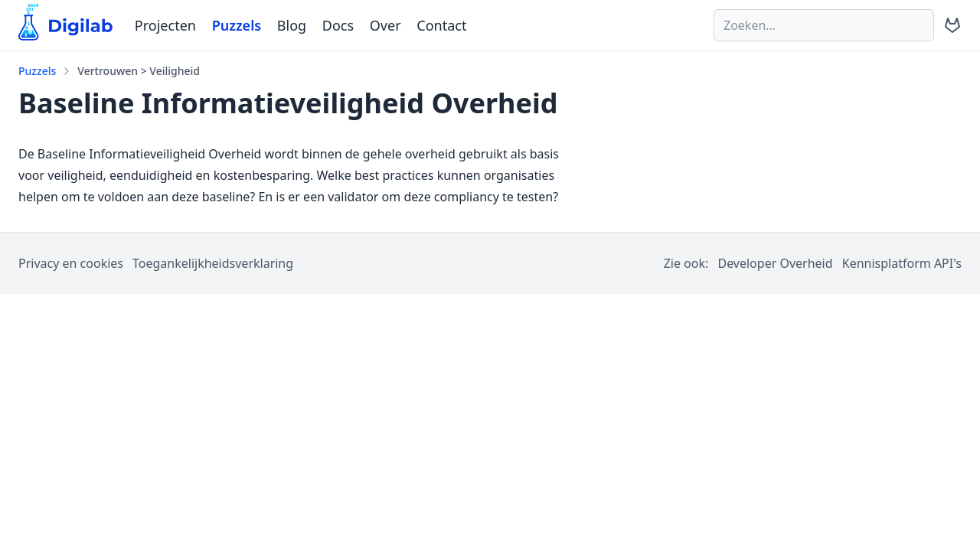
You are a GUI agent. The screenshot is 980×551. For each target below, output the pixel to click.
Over (385, 25)
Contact (441, 25)
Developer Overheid (775, 263)
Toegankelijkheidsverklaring (213, 263)
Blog (292, 25)
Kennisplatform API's (902, 263)
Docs (338, 25)
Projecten (165, 25)
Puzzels (237, 25)
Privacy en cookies (71, 263)
